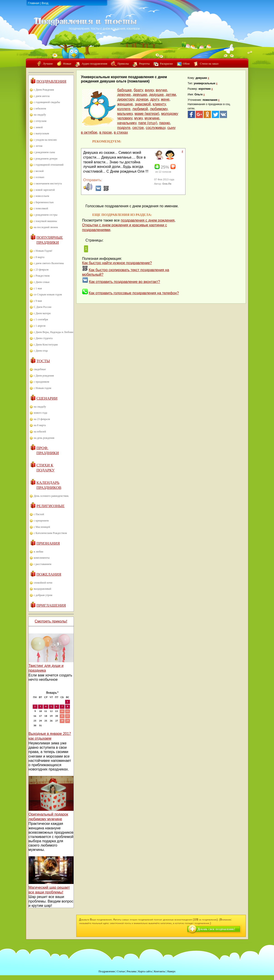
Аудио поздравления (94, 64)
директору (126, 99)
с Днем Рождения (44, 90)
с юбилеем (40, 109)
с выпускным (42, 133)
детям (171, 95)
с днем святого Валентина (49, 263)
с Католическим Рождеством (50, 533)
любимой (140, 109)
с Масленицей (42, 527)
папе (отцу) (148, 123)
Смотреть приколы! (51, 621)
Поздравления (52, 81)
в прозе (105, 132)
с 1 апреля (40, 326)
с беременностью (44, 202)
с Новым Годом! (43, 251)
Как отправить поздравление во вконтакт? (125, 282)
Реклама (131, 971)
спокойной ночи (43, 583)
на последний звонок (46, 227)
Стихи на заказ (209, 64)
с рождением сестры (46, 215)
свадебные (40, 369)
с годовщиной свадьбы (47, 102)
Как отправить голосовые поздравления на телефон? (134, 293)
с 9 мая (38, 301)
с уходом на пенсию (45, 140)
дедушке (156, 95)
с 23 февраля (41, 270)
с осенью (39, 177)
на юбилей (40, 432)
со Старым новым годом (48, 294)
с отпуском (40, 121)
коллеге (124, 109)
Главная (34, 3)
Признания (48, 543)
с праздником (42, 382)
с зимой (38, 127)
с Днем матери (42, 313)
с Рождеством (42, 276)
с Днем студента (43, 338)
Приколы (123, 64)
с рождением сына (44, 152)
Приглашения (51, 605)
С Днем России (43, 307)
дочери (142, 99)
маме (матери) (147, 114)
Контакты (160, 971)
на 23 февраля (42, 419)
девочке (124, 95)
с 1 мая (38, 288)
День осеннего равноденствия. (52, 496)
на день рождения (44, 438)
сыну (171, 128)
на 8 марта (40, 425)
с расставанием (43, 564)
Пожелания (49, 574)
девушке (140, 95)
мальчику (125, 114)
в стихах (121, 132)
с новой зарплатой (44, 190)
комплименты (42, 558)
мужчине (152, 118)
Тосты (43, 361)
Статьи (121, 971)
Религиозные (51, 506)
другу (155, 99)
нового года (41, 413)
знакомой (143, 104)
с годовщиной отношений (49, 165)
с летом (38, 146)
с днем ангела (42, 96)
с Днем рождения (44, 376)
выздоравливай (43, 589)
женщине (125, 104)
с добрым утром (43, 595)
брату (138, 90)
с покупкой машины (45, 221)
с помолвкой (41, 208)
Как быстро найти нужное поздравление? (117, 263)
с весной (39, 171)
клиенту (159, 104)
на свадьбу (40, 115)
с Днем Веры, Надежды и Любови (54, 332)
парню (164, 123)
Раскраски (166, 64)
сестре (138, 128)
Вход (45, 3)
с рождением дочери (46, 159)
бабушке (125, 90)
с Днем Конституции (46, 345)
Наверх (171, 971)
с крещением (41, 521)
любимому (159, 109)
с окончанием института (48, 183)
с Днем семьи (42, 282)
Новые (67, 64)
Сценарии (47, 398)
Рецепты (144, 64)
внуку (149, 90)
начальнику (127, 123)
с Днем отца (41, 351)
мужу (138, 118)
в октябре (89, 132)
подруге (124, 128)
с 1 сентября (41, 319)
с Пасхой (39, 514)
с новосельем (42, 196)
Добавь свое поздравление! (216, 929)
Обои (186, 64)
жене (165, 99)
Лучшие (48, 64)
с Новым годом (43, 388)
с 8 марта (39, 257)
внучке (161, 90)
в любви (39, 552)
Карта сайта (145, 971)
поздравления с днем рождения (148, 220)
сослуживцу (156, 128)
